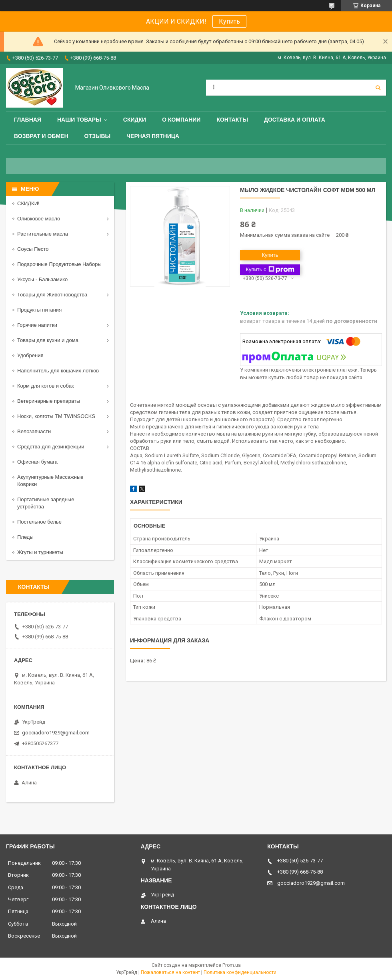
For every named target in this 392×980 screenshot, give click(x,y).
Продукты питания (39, 310)
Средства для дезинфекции (51, 447)
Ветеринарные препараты (49, 401)
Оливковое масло (39, 219)
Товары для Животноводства (52, 295)
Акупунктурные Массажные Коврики (50, 481)
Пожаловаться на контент (170, 972)
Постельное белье (39, 522)
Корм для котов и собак (46, 386)
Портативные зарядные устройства (46, 503)
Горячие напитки (37, 325)
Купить (229, 21)
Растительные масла (43, 234)
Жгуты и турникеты (40, 552)
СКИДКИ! (28, 203)
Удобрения (30, 355)
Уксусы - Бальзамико (42, 279)
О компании (181, 120)
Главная (28, 120)
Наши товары (79, 120)
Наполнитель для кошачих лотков (58, 371)
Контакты (232, 120)
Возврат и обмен (41, 136)
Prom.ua (232, 965)
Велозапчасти (34, 431)
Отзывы (98, 136)
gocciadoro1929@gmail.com (56, 733)
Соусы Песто (33, 249)
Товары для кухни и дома (48, 340)
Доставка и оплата (295, 120)
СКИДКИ (135, 120)
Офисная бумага (37, 462)
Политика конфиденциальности (240, 972)
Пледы (25, 537)
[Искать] (378, 88)
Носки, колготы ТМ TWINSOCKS (56, 416)
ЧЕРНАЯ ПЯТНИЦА (153, 136)
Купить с (270, 270)
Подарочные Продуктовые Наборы (59, 264)
